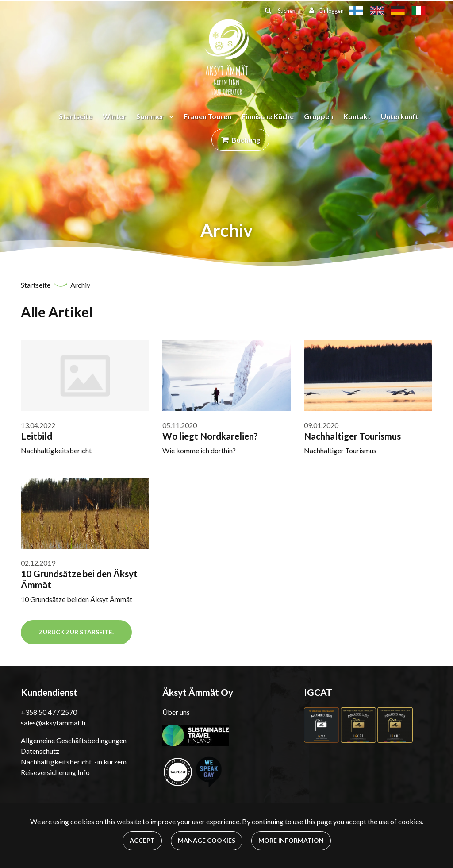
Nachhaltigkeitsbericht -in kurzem (74, 762)
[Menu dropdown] (169, 116)
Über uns (176, 712)
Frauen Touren (207, 116)
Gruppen (319, 116)
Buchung (246, 140)
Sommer (151, 116)
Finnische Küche (268, 116)
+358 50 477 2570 (49, 712)
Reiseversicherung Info (55, 772)
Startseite (76, 116)
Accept (142, 840)
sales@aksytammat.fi (53, 723)
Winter (114, 116)
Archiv (80, 285)
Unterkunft (400, 116)
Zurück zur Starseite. (76, 632)
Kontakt (357, 116)
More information (291, 840)
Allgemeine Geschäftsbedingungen (74, 740)
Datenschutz (40, 751)
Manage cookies (207, 840)
